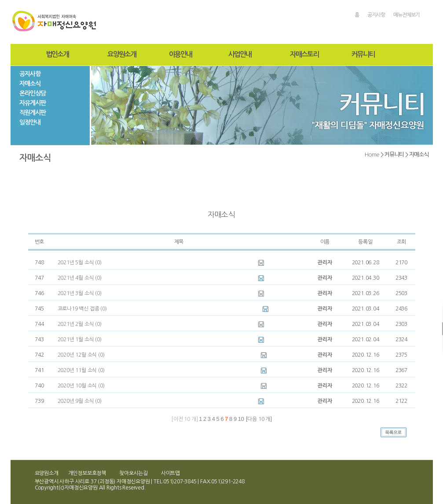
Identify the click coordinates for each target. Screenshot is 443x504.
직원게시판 (33, 113)
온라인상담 (33, 93)
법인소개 (57, 54)
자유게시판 (33, 103)
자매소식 (30, 84)
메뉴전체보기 (406, 15)
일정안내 (30, 122)
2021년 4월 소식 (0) (80, 278)
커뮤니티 (363, 54)
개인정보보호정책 (87, 473)
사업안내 (240, 54)
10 (241, 419)
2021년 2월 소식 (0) (80, 324)
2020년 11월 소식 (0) (81, 370)
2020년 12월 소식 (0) (81, 355)
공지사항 (376, 15)
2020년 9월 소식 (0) (80, 401)
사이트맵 (170, 473)
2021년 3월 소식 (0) (80, 293)
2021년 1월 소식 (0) (80, 340)
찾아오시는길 (134, 473)
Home (372, 155)
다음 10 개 (259, 419)
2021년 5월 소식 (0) (80, 263)
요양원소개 (122, 54)
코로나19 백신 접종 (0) (82, 309)
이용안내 (180, 54)
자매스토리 (304, 54)
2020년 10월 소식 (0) (81, 386)
